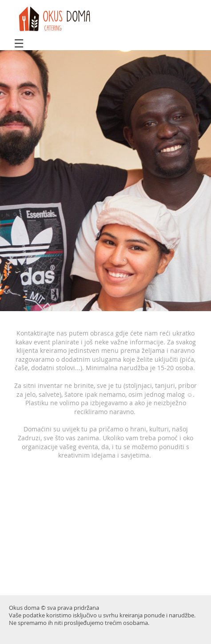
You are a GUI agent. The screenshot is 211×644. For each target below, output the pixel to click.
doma (57, 19)
